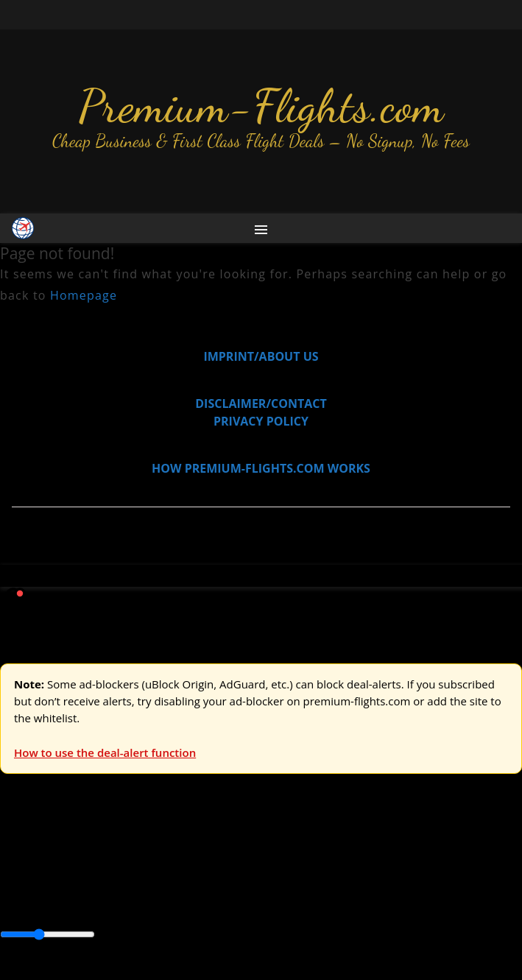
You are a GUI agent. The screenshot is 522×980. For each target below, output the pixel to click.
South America (40, 903)
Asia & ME (152, 852)
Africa (16, 885)
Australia (206, 852)
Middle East (468, 885)
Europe (20, 852)
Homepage (84, 295)
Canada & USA (201, 885)
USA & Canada (82, 852)
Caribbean (271, 885)
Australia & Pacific (109, 885)
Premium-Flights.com (261, 106)
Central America (346, 885)
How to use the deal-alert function (105, 752)
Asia (46, 885)
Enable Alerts (116, 971)
